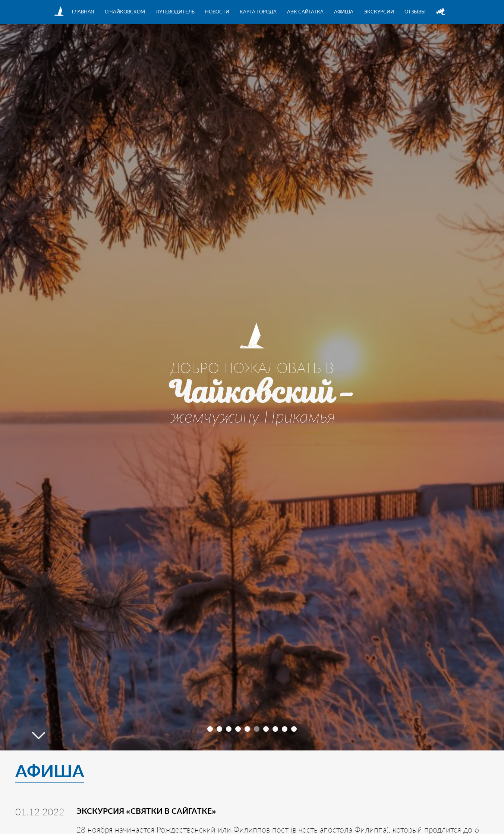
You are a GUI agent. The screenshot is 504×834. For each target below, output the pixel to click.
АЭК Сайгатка (305, 12)
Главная (83, 12)
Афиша (344, 12)
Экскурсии (379, 12)
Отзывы (415, 12)
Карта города (258, 12)
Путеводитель (175, 12)
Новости (217, 12)
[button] (210, 729)
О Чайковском (125, 12)
